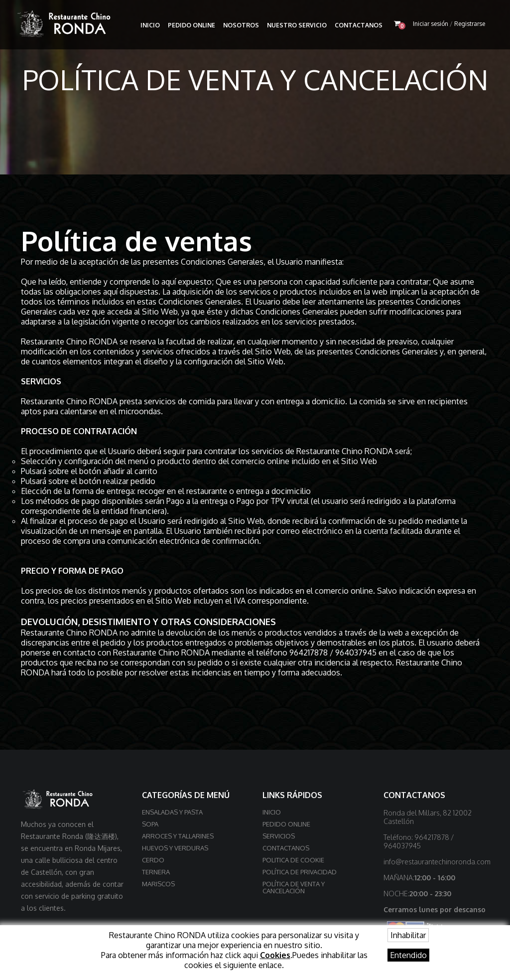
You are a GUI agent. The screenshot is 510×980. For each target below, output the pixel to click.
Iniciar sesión (431, 24)
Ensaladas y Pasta (172, 812)
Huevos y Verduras (175, 848)
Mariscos (158, 884)
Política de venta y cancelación (294, 887)
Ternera (156, 872)
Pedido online (191, 25)
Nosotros (241, 25)
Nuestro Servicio (297, 25)
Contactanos (359, 25)
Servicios (279, 836)
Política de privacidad (300, 872)
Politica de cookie (293, 860)
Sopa (150, 824)
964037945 (356, 653)
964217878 (309, 653)
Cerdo (153, 860)
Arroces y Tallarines (178, 836)
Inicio (150, 25)
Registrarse (470, 24)
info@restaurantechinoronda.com (437, 862)
